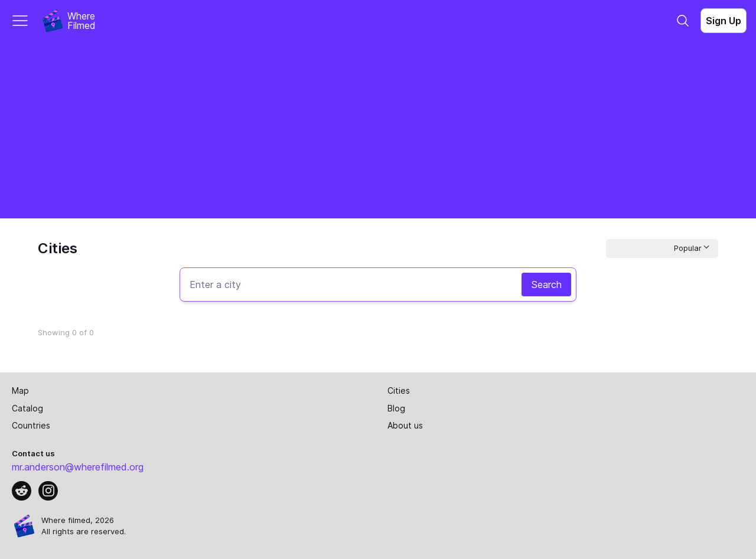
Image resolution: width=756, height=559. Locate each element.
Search (546, 285)
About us (405, 425)
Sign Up (724, 21)
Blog (396, 408)
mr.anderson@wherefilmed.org (78, 467)
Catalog (27, 408)
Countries (31, 425)
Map (20, 390)
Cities (399, 390)
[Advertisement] (378, 130)
